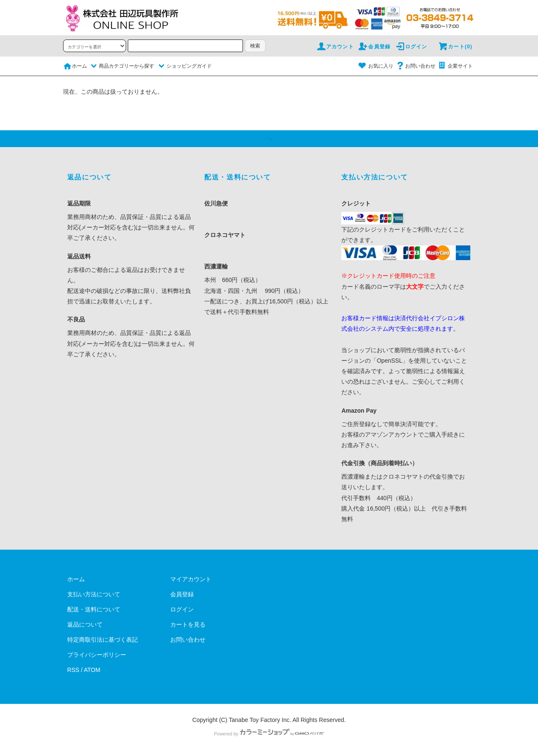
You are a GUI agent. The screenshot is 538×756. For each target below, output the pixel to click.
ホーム (75, 66)
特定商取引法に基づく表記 (103, 640)
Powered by (269, 734)
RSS (73, 670)
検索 (255, 46)
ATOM (92, 670)
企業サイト (455, 66)
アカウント (335, 47)
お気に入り (376, 66)
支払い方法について (94, 594)
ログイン (411, 47)
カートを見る (188, 624)
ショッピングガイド (184, 66)
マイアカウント (191, 579)
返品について (85, 624)
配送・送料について (94, 609)
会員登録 (374, 47)
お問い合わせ (415, 66)
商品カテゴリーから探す (121, 66)
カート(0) (455, 47)
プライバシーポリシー (97, 655)
